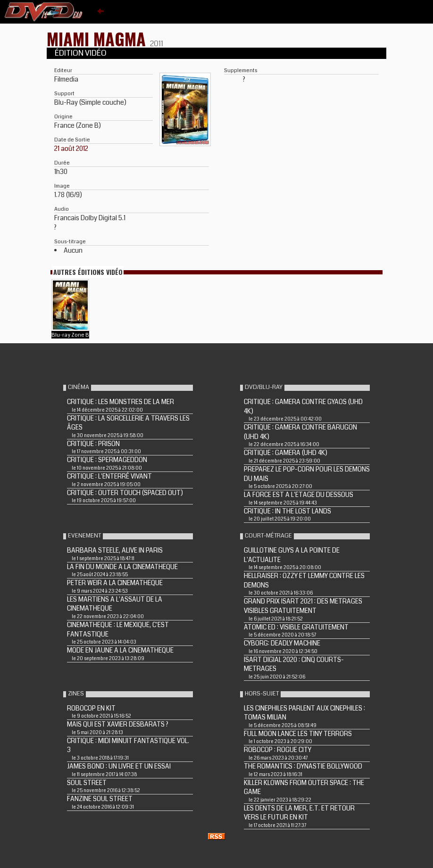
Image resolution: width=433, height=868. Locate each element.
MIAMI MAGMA (98, 38)
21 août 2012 (71, 149)
